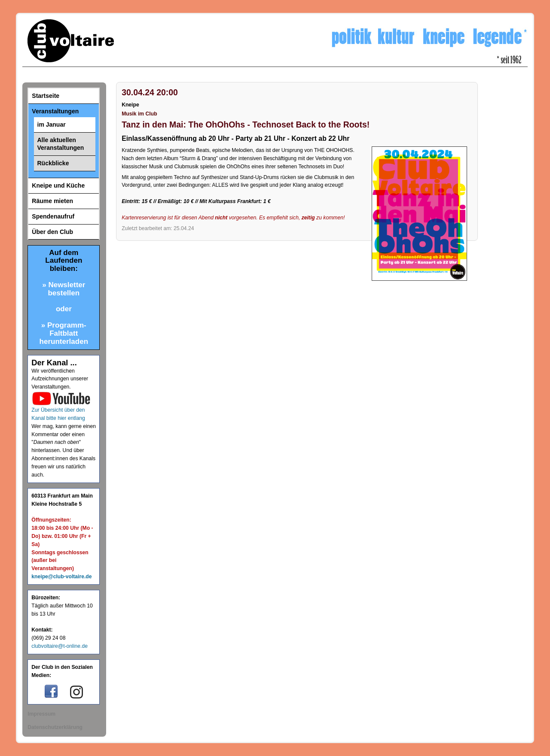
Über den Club (52, 232)
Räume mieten (52, 201)
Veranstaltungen (55, 111)
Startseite (46, 96)
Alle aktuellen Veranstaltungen (61, 144)
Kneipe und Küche (58, 185)
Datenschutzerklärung (55, 727)
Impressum (41, 714)
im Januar (52, 124)
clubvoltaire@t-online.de (60, 646)
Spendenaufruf (53, 216)
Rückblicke (53, 163)
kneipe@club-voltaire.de (61, 577)
